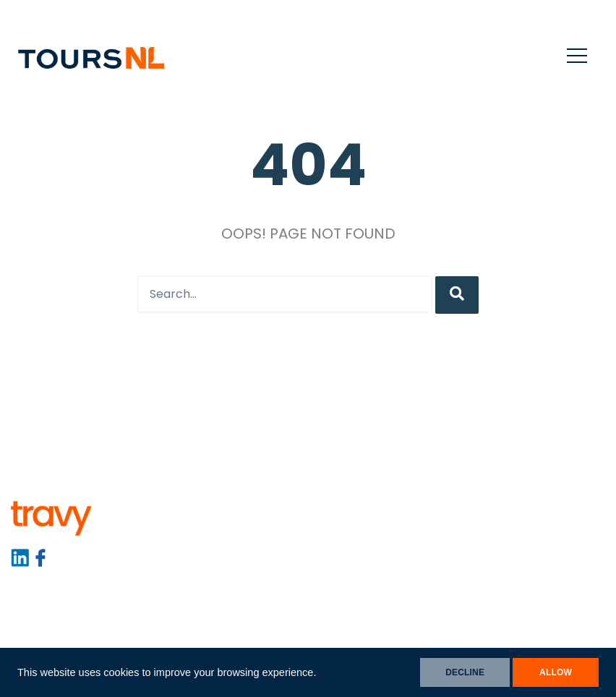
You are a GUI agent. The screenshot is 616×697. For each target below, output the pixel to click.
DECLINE (465, 672)
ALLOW (556, 672)
